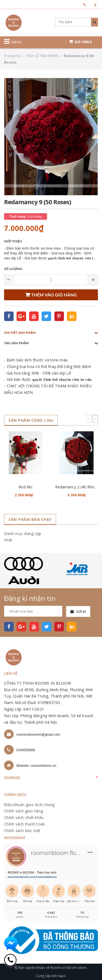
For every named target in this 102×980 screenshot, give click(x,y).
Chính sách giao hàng (24, 811)
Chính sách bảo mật (22, 831)
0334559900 (26, 750)
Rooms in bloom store (69, 968)
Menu (17, 42)
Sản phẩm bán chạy (30, 519)
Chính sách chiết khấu (24, 817)
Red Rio (25, 487)
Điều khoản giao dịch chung (29, 805)
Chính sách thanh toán (24, 824)
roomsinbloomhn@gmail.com (38, 735)
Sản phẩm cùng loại (31, 420)
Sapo (62, 976)
